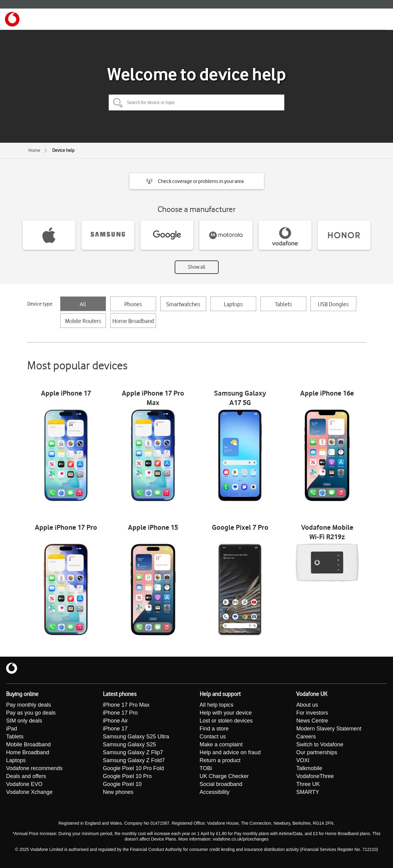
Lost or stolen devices (226, 721)
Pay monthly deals (29, 705)
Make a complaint (221, 744)
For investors (312, 713)
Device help (63, 150)
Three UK (308, 784)
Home (34, 150)
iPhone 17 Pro (120, 713)
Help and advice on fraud (230, 752)
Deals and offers (26, 776)
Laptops (233, 304)
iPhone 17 (115, 729)
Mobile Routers (83, 321)
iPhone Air (115, 721)
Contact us (213, 737)
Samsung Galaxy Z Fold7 (134, 760)
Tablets (283, 304)
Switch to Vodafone (320, 744)
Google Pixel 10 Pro (127, 776)
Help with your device (226, 713)
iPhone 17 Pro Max (126, 705)
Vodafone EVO (24, 784)
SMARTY (308, 792)
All (83, 304)
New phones (118, 792)
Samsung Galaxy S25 (129, 744)
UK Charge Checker (224, 776)
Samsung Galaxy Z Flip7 (133, 752)
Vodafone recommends (34, 768)
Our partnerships (317, 752)
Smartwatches (183, 304)
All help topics (217, 705)
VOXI (303, 760)
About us (307, 705)
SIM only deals (24, 721)
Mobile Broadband (28, 744)
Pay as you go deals (31, 713)
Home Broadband (133, 321)
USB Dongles (333, 304)
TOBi (206, 768)
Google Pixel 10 (122, 784)
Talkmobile (309, 768)
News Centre (312, 721)
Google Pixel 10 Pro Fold (133, 768)
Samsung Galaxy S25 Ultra (136, 737)
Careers (306, 737)
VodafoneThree (315, 776)
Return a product (220, 760)
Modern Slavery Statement (329, 729)
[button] (197, 181)
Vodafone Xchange (29, 792)
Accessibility (215, 792)
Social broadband (221, 784)
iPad (12, 729)
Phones (133, 304)
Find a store (214, 729)
